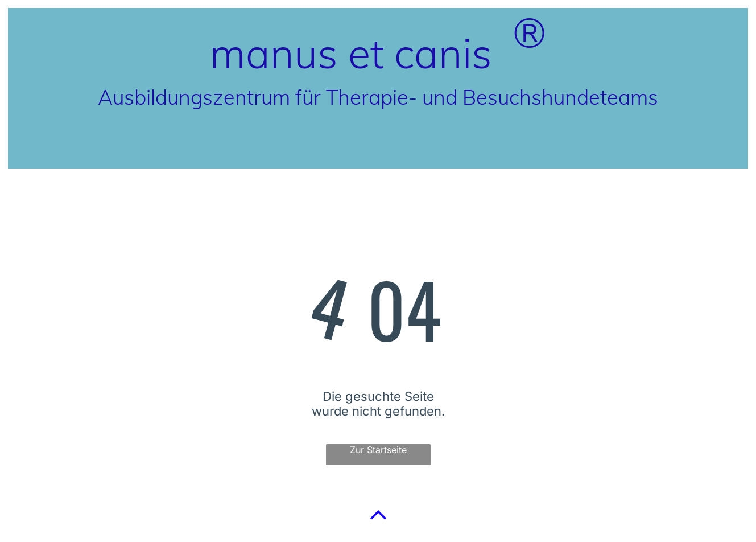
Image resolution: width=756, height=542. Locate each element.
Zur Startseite (378, 450)
